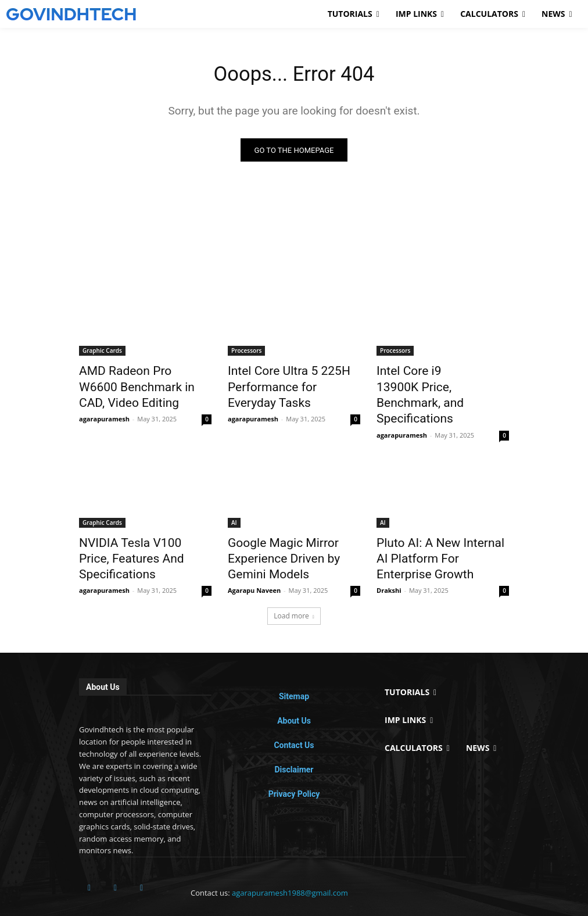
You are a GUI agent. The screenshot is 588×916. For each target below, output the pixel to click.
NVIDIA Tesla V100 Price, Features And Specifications (140, 526)
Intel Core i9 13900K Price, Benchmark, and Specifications (434, 385)
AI (234, 500)
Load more (294, 585)
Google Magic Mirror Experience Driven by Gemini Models (290, 532)
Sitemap (294, 665)
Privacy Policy (294, 763)
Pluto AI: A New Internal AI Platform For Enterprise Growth (434, 532)
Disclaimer (294, 739)
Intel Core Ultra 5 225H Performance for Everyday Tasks (284, 385)
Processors (246, 353)
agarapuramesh (104, 413)
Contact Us (294, 714)
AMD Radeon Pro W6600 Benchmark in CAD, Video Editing (135, 385)
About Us (294, 690)
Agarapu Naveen (254, 559)
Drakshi (389, 559)
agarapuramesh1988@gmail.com (290, 862)
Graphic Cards (102, 353)
